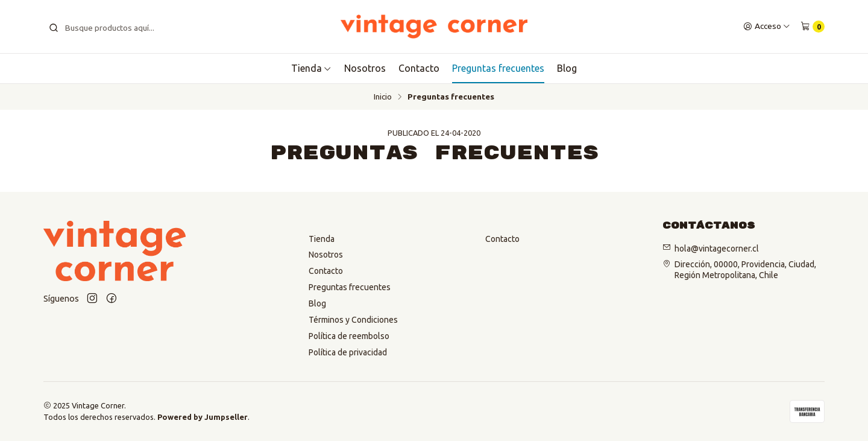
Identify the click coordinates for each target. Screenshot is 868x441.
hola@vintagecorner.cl (717, 248)
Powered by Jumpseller (203, 417)
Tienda (322, 239)
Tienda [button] (311, 68)
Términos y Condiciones (353, 320)
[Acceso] (767, 27)
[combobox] (118, 27)
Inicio (383, 97)
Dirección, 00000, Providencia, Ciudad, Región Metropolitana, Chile (745, 270)
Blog (567, 68)
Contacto (419, 68)
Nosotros (365, 68)
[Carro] (813, 27)
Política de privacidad (348, 352)
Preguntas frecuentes (498, 68)
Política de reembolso (349, 336)
